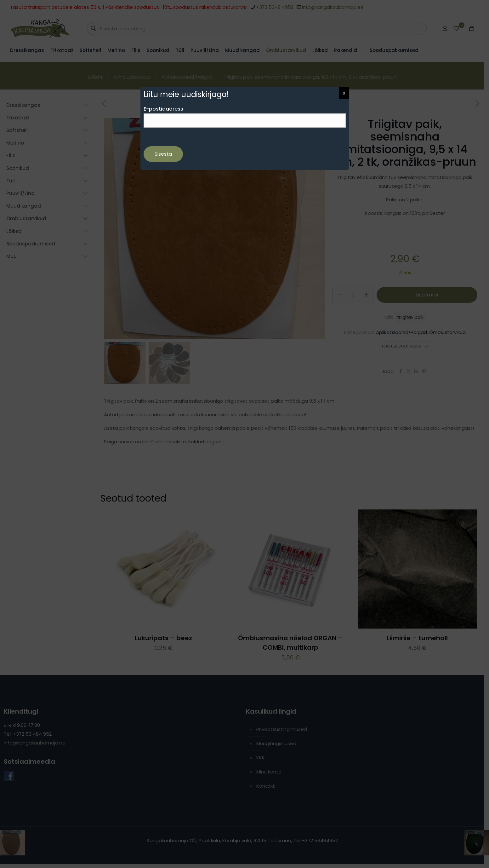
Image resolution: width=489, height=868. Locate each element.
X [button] (344, 93)
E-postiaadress (245, 116)
